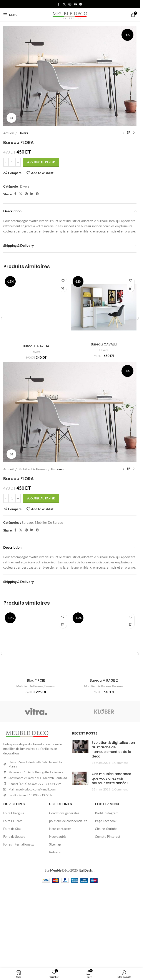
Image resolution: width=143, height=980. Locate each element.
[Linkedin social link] (75, 4)
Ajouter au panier (41, 162)
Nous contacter (60, 882)
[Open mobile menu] (10, 15)
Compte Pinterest (108, 890)
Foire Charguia (14, 866)
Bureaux (58, 489)
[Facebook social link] (59, 4)
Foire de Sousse (14, 890)
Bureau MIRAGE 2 (104, 734)
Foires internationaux (19, 897)
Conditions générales (64, 866)
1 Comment (120, 816)
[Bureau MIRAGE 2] (104, 680)
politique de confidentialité (68, 874)
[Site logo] (70, 14)
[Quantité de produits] (12, 162)
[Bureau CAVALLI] (104, 307)
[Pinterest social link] (70, 4)
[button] (63, 288)
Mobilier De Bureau (32, 489)
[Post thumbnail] (80, 806)
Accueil (8, 133)
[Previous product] (123, 133)
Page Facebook (106, 874)
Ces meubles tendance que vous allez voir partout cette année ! (111, 832)
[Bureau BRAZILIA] (36, 308)
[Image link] (27, 787)
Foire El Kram (13, 874)
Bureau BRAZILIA (36, 346)
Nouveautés (58, 890)
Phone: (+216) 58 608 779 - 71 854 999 (35, 837)
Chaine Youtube (106, 882)
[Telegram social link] (81, 4)
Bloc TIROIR (36, 712)
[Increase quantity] (18, 162)
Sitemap (55, 897)
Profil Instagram (107, 866)
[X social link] (64, 4)
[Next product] (134, 133)
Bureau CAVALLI (104, 344)
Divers (23, 133)
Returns (55, 905)
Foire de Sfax (12, 882)
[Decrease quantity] (6, 162)
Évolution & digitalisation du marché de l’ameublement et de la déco (113, 803)
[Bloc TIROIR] (36, 670)
